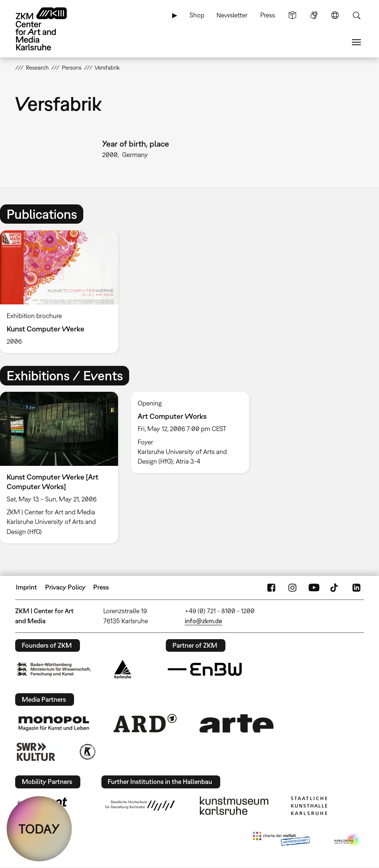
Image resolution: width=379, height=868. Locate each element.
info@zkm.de (203, 621)
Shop (197, 15)
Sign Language (314, 15)
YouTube (314, 587)
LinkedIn (356, 587)
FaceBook (271, 587)
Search (356, 15)
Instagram (292, 587)
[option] (63, 292)
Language (335, 15)
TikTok (335, 587)
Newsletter (232, 15)
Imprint (26, 587)
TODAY (39, 829)
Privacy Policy (65, 587)
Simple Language (292, 15)
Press (268, 15)
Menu (356, 42)
